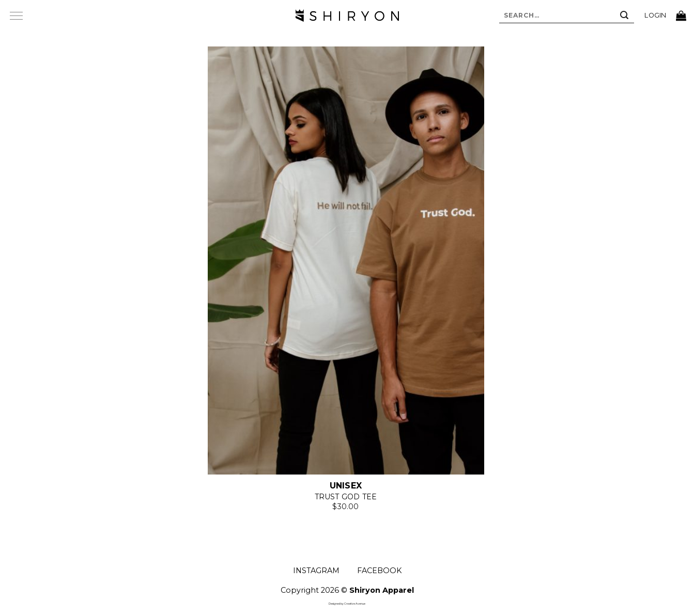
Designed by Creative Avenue (347, 604)
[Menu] (16, 15)
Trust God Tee (346, 497)
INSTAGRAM (316, 571)
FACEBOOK (379, 571)
